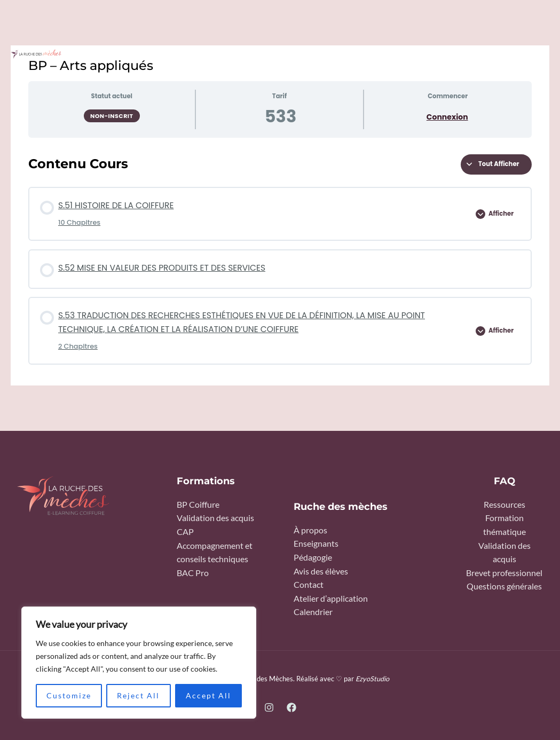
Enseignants (316, 544)
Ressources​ (504, 505)
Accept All (208, 695)
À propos (310, 530)
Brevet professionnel (504, 573)
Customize (69, 695)
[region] (139, 663)
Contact (309, 585)
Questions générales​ (504, 586)
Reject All (138, 695)
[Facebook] (291, 707)
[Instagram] (269, 707)
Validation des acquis (215, 518)
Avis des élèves (321, 571)
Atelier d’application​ (331, 599)
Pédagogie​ (313, 557)
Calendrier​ (313, 612)
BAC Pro (193, 573)
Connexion (447, 117)
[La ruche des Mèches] (36, 54)
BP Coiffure (198, 505)
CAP (185, 532)
